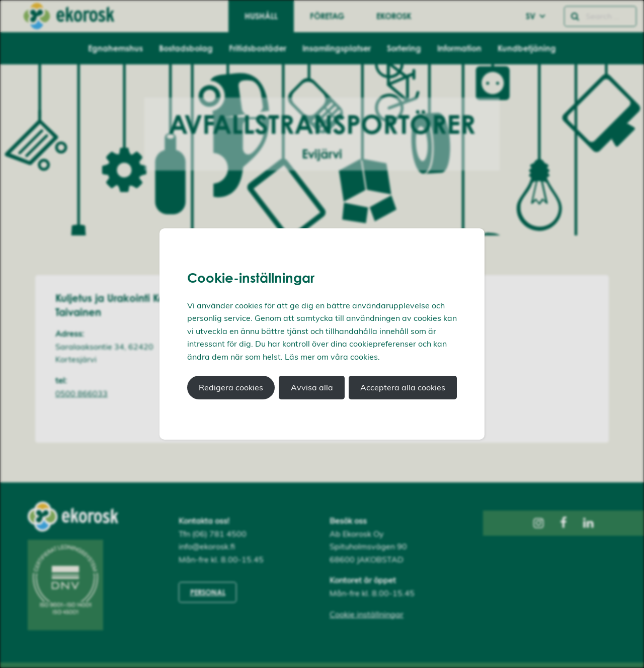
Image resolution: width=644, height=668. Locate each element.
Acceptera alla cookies (403, 387)
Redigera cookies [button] (231, 387)
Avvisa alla (312, 387)
